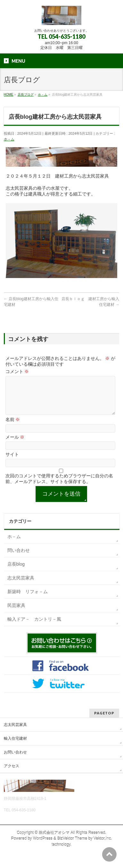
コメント (17, 371)
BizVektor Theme (72, 846)
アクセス (12, 774)
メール (15, 445)
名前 (13, 427)
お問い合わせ (15, 760)
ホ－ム (9, 139)
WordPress (43, 846)
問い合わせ (19, 558)
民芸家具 (16, 613)
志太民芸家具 (21, 585)
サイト (12, 462)
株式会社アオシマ (54, 840)
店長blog (16, 572)
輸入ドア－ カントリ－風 (34, 627)
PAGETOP (104, 721)
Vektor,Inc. (103, 846)
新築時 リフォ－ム (28, 599)
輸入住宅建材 (15, 746)
